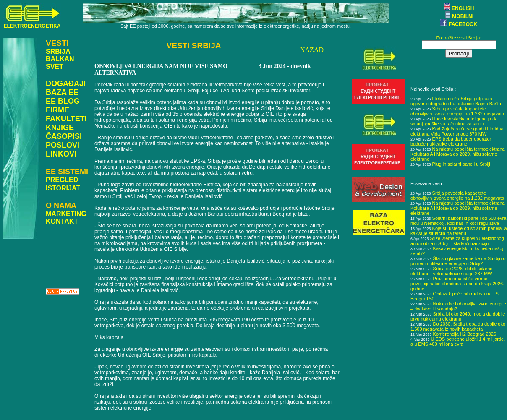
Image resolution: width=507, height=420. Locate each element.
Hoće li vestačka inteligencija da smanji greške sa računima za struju (454, 121)
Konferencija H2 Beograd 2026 (465, 334)
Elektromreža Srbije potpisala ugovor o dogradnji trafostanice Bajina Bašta (456, 101)
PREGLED (62, 180)
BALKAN (60, 59)
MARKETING (66, 214)
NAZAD (312, 50)
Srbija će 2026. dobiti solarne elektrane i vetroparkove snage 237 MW (451, 271)
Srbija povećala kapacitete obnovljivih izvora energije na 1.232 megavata (457, 111)
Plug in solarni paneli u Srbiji (461, 164)
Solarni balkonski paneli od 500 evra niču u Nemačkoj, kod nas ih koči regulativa (458, 221)
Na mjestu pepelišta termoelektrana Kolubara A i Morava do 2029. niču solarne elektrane (458, 154)
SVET (55, 67)
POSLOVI (63, 145)
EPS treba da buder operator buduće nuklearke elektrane (451, 141)
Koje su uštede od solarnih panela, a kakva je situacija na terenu (459, 231)
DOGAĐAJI (66, 83)
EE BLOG (63, 101)
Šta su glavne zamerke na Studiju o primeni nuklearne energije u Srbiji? (458, 261)
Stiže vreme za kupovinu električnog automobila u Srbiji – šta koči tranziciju (457, 241)
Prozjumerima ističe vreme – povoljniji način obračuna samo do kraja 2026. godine (457, 284)
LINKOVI (61, 154)
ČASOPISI (64, 136)
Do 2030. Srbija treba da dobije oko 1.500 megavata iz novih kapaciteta (458, 326)
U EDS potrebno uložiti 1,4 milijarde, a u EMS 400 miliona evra (458, 342)
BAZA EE (62, 92)
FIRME (57, 110)
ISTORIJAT (63, 188)
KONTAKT (62, 221)
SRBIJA (58, 51)
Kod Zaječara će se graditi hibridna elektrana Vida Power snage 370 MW (457, 131)
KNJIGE (60, 128)
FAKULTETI (66, 119)
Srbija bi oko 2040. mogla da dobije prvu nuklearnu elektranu (458, 316)
